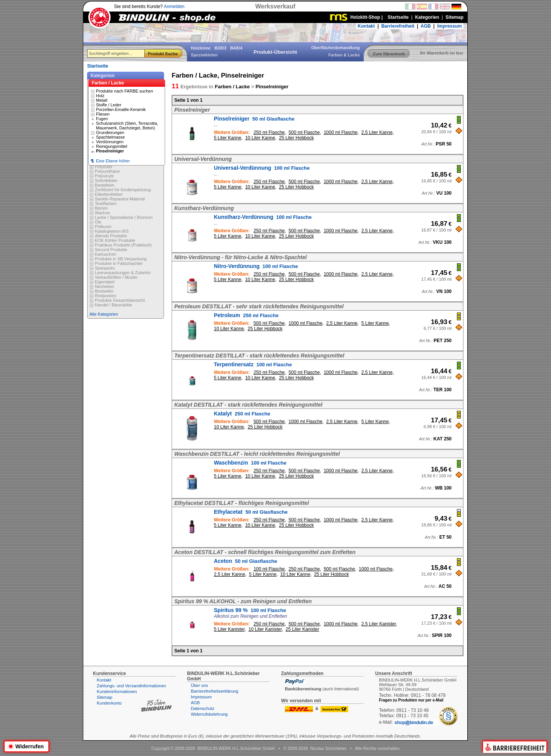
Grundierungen (110, 132)
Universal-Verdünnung (262, 168)
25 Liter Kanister (302, 629)
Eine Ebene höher (110, 161)
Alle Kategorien (104, 314)
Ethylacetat (251, 512)
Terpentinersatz (253, 364)
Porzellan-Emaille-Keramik (121, 109)
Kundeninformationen (117, 691)
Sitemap (104, 697)
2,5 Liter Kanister (379, 624)
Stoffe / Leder (109, 105)
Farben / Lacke (108, 83)
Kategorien (103, 76)
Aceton (246, 561)
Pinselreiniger (254, 119)
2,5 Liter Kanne (377, 132)
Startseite (98, 66)
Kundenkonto (109, 703)
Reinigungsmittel (112, 146)
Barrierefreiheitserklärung (215, 691)
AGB (426, 26)
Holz (100, 96)
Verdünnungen (110, 142)
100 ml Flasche (269, 569)
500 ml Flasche (304, 132)
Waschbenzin (250, 463)
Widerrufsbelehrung (209, 714)
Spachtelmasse (110, 137)
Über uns (199, 685)
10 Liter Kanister (265, 629)
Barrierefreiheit (398, 26)
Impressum (450, 26)
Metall (102, 100)
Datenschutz (203, 708)
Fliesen (103, 114)
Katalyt (242, 414)
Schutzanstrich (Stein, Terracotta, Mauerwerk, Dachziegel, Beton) (127, 126)
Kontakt (367, 26)
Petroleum (246, 315)
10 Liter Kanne (260, 138)
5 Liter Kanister (229, 629)
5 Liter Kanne (228, 138)
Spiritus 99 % (250, 610)
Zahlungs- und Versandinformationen (131, 686)
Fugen (102, 119)
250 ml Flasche (269, 132)
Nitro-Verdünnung (256, 266)
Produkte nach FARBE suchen (125, 91)
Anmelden (174, 7)
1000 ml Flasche (341, 132)
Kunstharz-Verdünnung (263, 217)
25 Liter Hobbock (296, 138)
